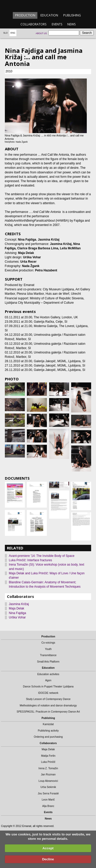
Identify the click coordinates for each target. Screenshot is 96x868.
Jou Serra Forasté (48, 793)
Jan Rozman (48, 775)
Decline (48, 859)
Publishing (72, 15)
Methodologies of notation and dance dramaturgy (48, 706)
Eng (13, 33)
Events (57, 24)
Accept (48, 848)
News (71, 24)
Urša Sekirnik (48, 787)
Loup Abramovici (48, 781)
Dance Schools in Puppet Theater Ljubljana (48, 687)
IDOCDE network (48, 693)
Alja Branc (48, 806)
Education (49, 15)
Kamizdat (48, 724)
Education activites (48, 674)
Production (25, 15)
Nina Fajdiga (18, 613)
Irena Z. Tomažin (48, 768)
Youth (48, 649)
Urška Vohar (17, 617)
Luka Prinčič (48, 762)
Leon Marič (48, 800)
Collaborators (33, 24)
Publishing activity (48, 731)
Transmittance (48, 655)
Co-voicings (48, 643)
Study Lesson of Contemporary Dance (48, 699)
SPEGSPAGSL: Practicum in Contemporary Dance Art (48, 712)
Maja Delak (17, 608)
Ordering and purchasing (48, 737)
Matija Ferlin (48, 756)
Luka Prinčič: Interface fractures (31, 560)
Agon (48, 680)
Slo (6, 33)
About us (41, 33)
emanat (48, 6)
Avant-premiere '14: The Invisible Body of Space (42, 556)
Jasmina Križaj (19, 604)
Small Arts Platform (48, 662)
